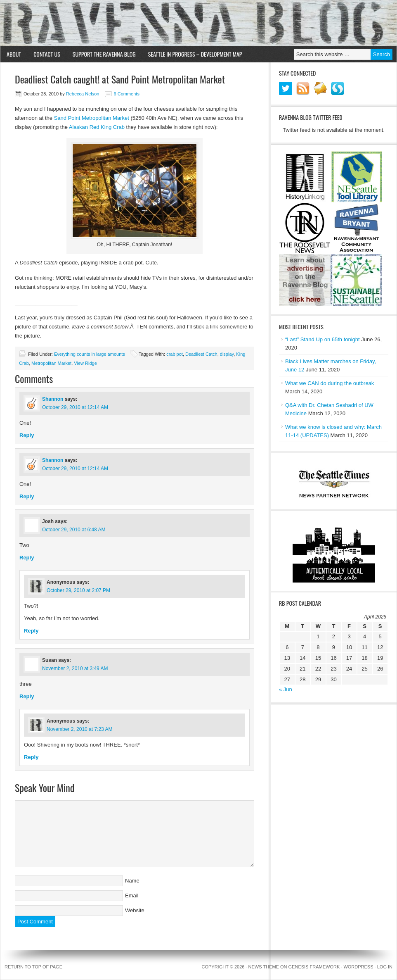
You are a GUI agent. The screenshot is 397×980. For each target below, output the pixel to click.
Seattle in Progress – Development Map (195, 54)
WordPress (358, 967)
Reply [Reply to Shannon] (27, 435)
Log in (385, 967)
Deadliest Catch (201, 354)
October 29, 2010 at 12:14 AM (75, 407)
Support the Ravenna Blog (104, 54)
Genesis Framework (314, 967)
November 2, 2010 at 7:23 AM (79, 729)
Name (132, 881)
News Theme (264, 967)
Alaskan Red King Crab (97, 127)
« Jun (286, 689)
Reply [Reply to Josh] (27, 558)
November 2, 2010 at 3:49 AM (75, 668)
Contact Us (47, 54)
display (227, 354)
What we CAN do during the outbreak (330, 383)
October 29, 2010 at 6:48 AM (74, 530)
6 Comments (127, 94)
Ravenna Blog (198, 23)
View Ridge (85, 363)
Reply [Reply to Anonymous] (31, 631)
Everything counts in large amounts (90, 354)
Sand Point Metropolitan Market (92, 118)
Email (132, 896)
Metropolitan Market (51, 363)
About (14, 54)
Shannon (53, 399)
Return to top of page (33, 967)
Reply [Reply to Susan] (27, 696)
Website (135, 910)
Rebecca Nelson (83, 94)
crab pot (175, 354)
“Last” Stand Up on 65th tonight (323, 339)
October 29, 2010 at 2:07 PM (78, 590)
